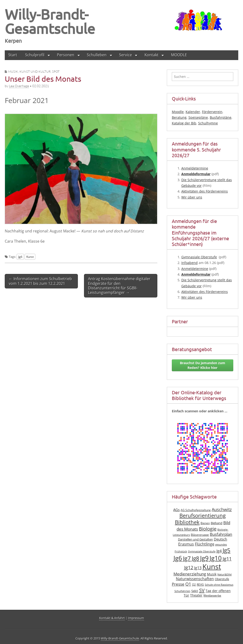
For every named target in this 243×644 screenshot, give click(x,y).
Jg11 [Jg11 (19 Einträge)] (227, 559)
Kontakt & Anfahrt (112, 618)
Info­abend (189, 263)
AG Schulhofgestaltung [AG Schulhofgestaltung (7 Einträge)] (196, 510)
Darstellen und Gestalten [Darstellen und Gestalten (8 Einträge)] (195, 539)
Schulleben (97, 55)
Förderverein (212, 112)
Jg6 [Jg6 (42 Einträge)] (178, 558)
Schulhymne (208, 123)
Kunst (30, 257)
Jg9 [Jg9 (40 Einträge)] (204, 558)
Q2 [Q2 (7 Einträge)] (194, 585)
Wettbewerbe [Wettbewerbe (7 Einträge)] (212, 595)
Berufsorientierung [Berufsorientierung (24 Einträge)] (203, 515)
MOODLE (179, 55)
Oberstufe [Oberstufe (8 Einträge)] (222, 579)
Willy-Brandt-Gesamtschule (50, 21)
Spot (56, 71)
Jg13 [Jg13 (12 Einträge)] (198, 568)
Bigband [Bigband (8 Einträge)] (217, 523)
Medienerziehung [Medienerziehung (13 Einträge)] (190, 574)
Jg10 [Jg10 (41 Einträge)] (216, 558)
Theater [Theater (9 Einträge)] (196, 595)
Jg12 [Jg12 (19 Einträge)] (189, 567)
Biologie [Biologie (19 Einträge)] (208, 529)
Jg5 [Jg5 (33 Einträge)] (227, 550)
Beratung (179, 117)
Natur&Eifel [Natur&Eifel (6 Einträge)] (224, 574)
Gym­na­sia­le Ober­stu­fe (199, 257)
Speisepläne (198, 117)
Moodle (178, 112)
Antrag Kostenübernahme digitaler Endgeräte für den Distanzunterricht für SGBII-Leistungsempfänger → (119, 286)
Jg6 (20, 257)
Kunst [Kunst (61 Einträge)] (212, 567)
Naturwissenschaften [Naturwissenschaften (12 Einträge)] (195, 579)
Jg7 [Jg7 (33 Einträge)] (187, 558)
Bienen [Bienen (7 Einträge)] (205, 523)
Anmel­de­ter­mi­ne (195, 168)
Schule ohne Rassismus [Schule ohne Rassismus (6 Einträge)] (219, 585)
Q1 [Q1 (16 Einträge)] (188, 584)
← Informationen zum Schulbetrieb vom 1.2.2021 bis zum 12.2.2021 (40, 281)
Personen (66, 55)
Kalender (193, 112)
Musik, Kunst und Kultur (29, 71)
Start (13, 55)
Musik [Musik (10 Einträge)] (212, 574)
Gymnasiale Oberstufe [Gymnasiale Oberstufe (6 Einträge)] (202, 551)
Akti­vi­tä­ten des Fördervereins (205, 191)
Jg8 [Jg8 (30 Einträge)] (195, 558)
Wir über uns (192, 197)
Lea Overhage (19, 86)
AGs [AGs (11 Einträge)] (176, 510)
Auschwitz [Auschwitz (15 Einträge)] (222, 509)
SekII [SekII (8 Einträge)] (195, 591)
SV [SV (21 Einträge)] (202, 590)
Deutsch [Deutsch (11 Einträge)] (220, 539)
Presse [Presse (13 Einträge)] (178, 584)
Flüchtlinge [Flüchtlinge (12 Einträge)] (205, 544)
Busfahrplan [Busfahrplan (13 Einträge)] (221, 534)
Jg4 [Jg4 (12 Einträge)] (219, 551)
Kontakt (152, 55)
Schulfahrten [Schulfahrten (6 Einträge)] (182, 591)
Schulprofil (35, 55)
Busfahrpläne (221, 117)
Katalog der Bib (184, 123)
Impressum (136, 618)
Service (126, 55)
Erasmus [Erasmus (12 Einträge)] (186, 544)
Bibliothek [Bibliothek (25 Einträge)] (187, 522)
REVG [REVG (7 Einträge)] (200, 585)
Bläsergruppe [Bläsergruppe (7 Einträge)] (200, 535)
